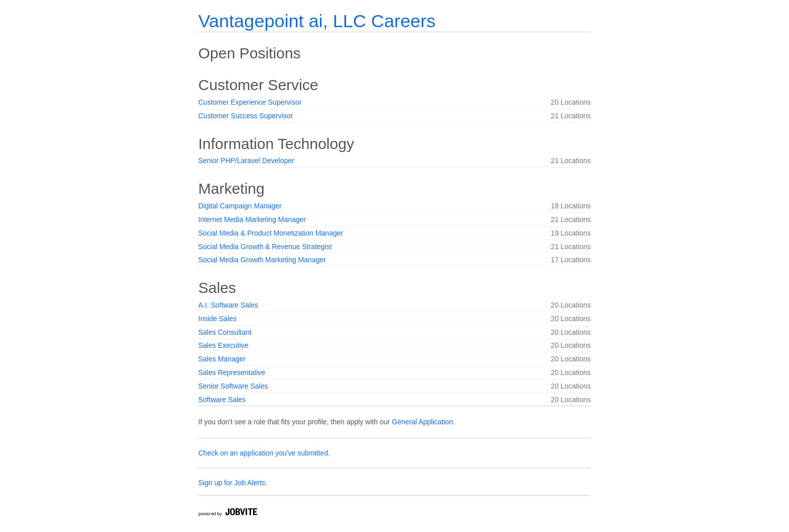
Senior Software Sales (233, 386)
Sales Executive (223, 345)
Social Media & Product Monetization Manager (271, 233)
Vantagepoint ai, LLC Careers (317, 21)
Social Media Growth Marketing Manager (262, 260)
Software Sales (222, 400)
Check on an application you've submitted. (264, 453)
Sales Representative (232, 372)
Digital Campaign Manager (240, 206)
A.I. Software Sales (228, 305)
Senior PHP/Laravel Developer (246, 161)
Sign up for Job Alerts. (233, 483)
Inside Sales (217, 319)
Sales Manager (222, 359)
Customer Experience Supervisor (250, 102)
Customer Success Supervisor (246, 116)
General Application (422, 422)
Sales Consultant (225, 332)
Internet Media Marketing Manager (252, 219)
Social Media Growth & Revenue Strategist (265, 247)
